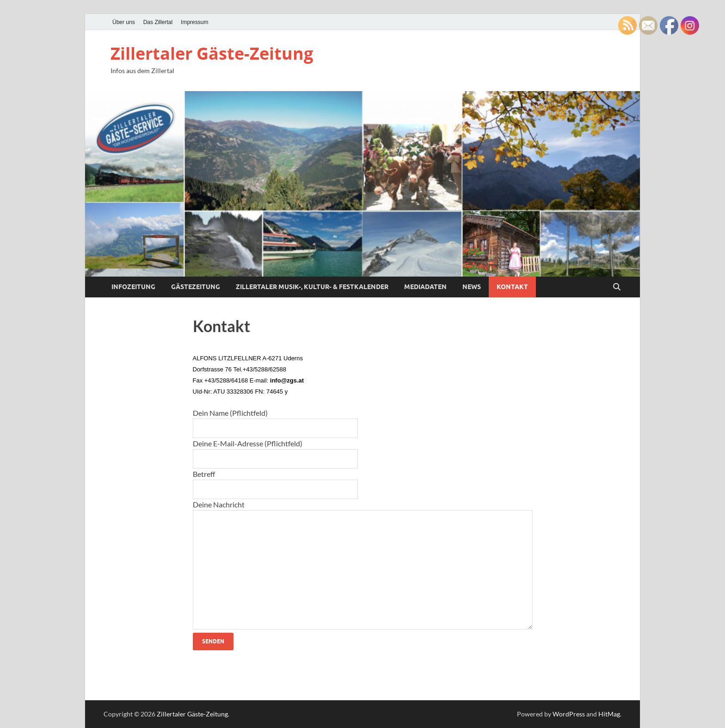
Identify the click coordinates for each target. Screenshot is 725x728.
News (472, 287)
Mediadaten (425, 287)
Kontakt (512, 287)
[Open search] (617, 287)
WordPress (569, 714)
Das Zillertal (158, 22)
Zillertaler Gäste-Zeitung (212, 53)
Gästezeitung (196, 287)
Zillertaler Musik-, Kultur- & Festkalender (312, 287)
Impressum (194, 22)
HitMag (609, 714)
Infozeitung (133, 287)
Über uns (124, 22)
